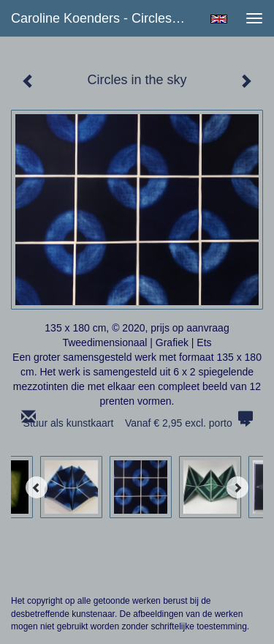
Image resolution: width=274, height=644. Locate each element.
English (219, 19)
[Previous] (37, 487)
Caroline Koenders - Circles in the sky (105, 18)
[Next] (237, 487)
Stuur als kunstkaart (137, 423)
